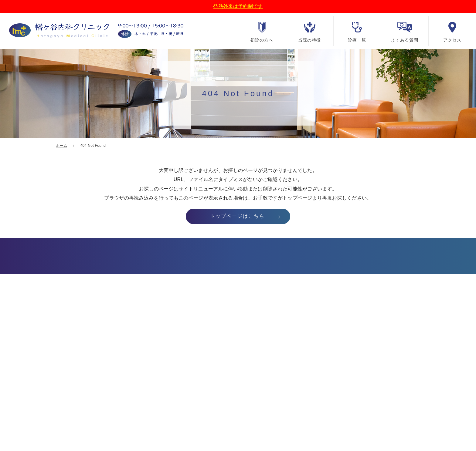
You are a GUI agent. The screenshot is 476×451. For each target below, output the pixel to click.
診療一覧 (357, 40)
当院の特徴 (309, 40)
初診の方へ (262, 40)
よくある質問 (405, 40)
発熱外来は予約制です (238, 6)
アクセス (452, 40)
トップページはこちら (237, 216)
